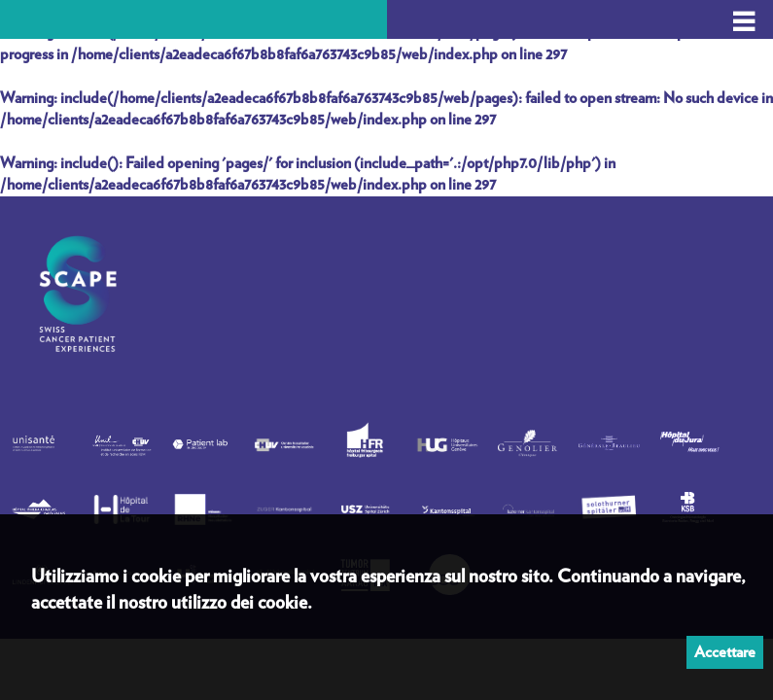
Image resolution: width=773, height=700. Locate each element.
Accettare (725, 652)
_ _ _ (743, 12)
